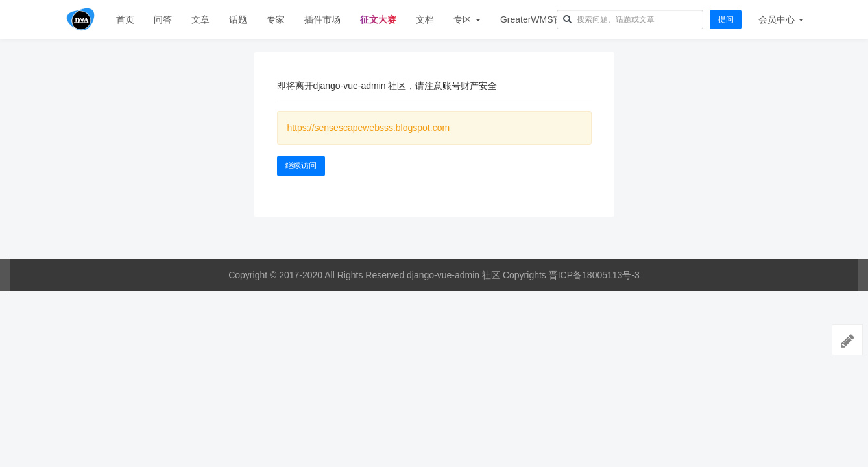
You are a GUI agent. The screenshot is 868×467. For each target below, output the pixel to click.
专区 (467, 19)
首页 (125, 19)
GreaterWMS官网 (536, 19)
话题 (238, 19)
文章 (200, 19)
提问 (726, 19)
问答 (163, 19)
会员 (781, 19)
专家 (276, 19)
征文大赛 (378, 19)
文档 (425, 19)
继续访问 (301, 165)
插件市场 (322, 19)
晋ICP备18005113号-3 (594, 275)
